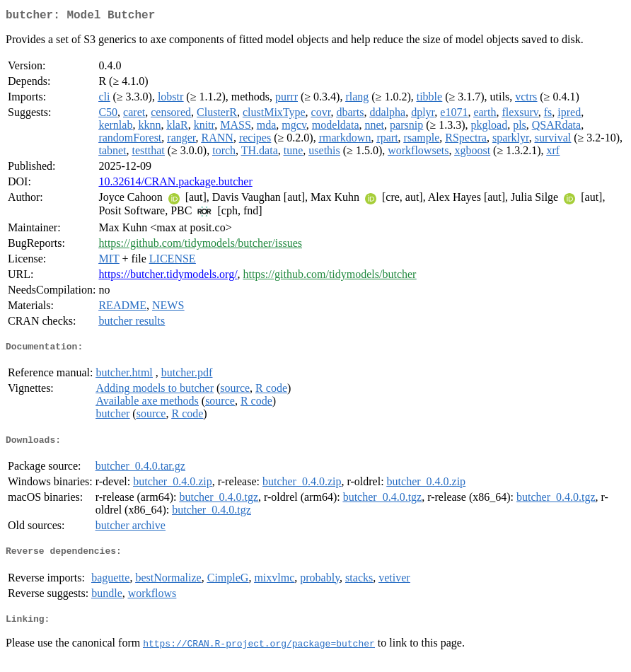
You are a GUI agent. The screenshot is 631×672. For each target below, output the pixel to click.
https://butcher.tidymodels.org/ (168, 277)
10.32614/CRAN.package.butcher (175, 184)
